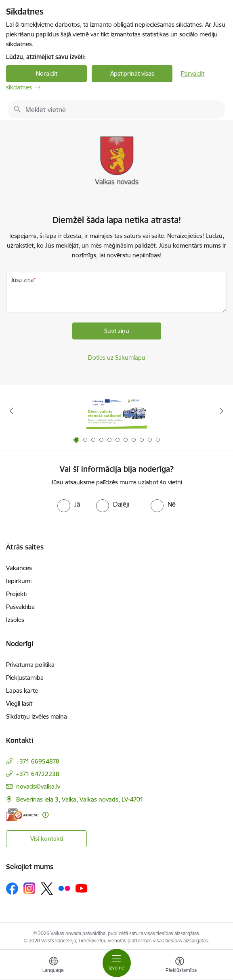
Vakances (19, 568)
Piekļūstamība (25, 678)
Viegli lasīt (19, 703)
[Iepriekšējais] (12, 411)
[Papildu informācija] (45, 815)
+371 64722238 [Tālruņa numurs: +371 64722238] (38, 774)
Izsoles (15, 620)
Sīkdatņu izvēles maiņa (37, 716)
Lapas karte (22, 690)
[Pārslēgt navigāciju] (117, 963)
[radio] (69, 504)
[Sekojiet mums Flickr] (64, 888)
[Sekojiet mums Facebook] (12, 889)
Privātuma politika (30, 665)
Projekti (16, 594)
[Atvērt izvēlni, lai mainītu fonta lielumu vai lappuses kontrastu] (180, 966)
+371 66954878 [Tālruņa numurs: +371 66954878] (38, 761)
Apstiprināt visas (132, 73)
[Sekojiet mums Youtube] (82, 888)
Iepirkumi (19, 581)
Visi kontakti (47, 839)
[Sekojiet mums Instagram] (29, 888)
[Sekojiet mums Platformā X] (47, 889)
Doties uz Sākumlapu (117, 357)
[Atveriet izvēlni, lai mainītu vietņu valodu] (53, 966)
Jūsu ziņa (22, 280)
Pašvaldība (20, 607)
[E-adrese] (22, 815)
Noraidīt (47, 73)
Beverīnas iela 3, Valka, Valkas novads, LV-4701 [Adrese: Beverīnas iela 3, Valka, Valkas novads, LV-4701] (80, 799)
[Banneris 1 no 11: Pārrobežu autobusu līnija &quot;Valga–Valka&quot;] (117, 411)
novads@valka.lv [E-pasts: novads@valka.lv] (38, 786)
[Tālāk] (221, 411)
